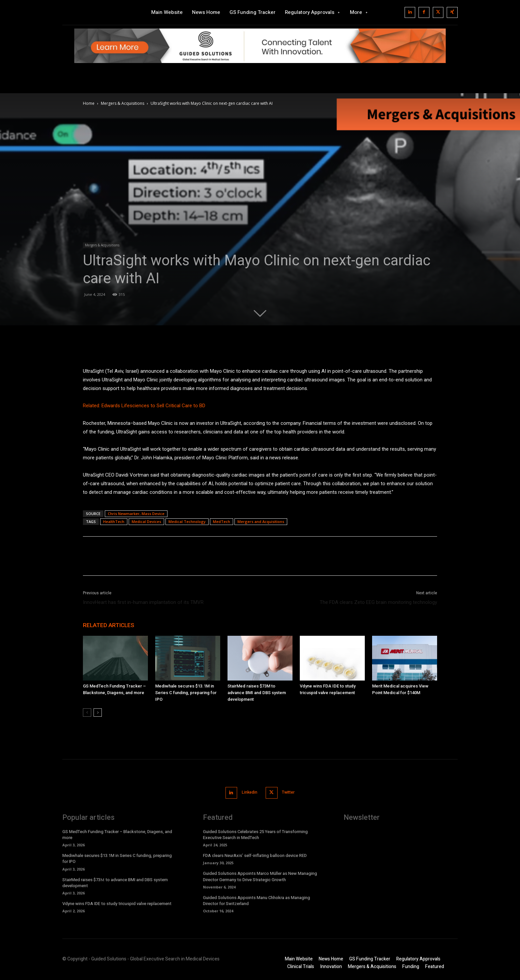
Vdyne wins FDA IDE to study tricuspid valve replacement (117, 903)
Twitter (290, 792)
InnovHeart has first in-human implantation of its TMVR (143, 602)
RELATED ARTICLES (109, 625)
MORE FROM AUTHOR (169, 625)
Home (89, 103)
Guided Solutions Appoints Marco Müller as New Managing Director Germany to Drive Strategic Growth (260, 876)
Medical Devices (146, 522)
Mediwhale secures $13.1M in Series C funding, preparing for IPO (186, 693)
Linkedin (248, 792)
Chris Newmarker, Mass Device (136, 514)
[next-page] (98, 713)
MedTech (222, 522)
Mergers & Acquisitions (123, 103)
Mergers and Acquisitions (261, 522)
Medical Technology (187, 522)
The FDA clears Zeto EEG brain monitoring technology (378, 602)
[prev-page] (87, 713)
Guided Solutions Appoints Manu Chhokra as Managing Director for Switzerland (257, 900)
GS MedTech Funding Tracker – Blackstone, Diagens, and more (117, 834)
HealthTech (114, 522)
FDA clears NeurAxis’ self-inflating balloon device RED (255, 855)
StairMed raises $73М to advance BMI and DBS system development (257, 693)
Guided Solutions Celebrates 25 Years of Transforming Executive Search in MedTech (255, 834)
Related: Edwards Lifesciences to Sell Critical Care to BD (144, 406)
